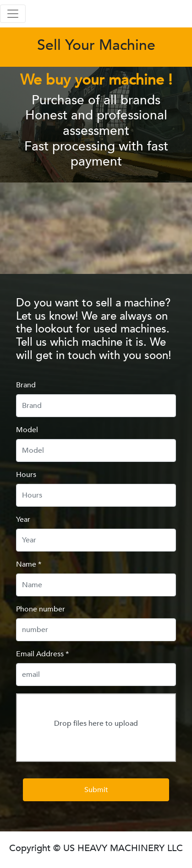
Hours (26, 475)
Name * (29, 564)
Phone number (41, 609)
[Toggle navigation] (13, 14)
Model (27, 430)
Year (23, 520)
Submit (96, 790)
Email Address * (42, 654)
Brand (26, 385)
